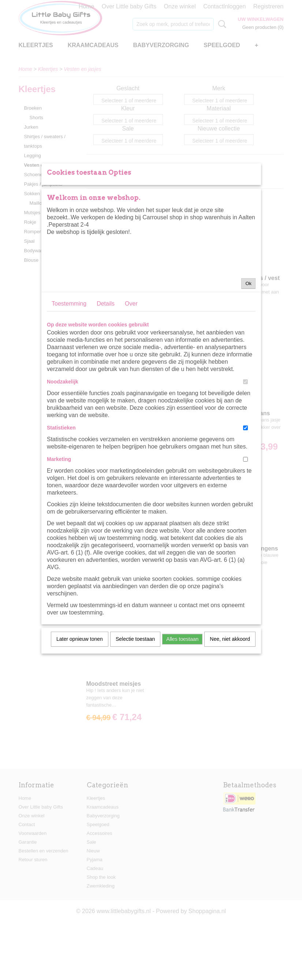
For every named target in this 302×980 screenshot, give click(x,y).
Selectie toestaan (135, 718)
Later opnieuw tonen (80, 718)
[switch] (245, 461)
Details (106, 383)
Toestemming (69, 383)
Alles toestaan (182, 718)
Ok (248, 362)
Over (131, 383)
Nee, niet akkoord (230, 718)
